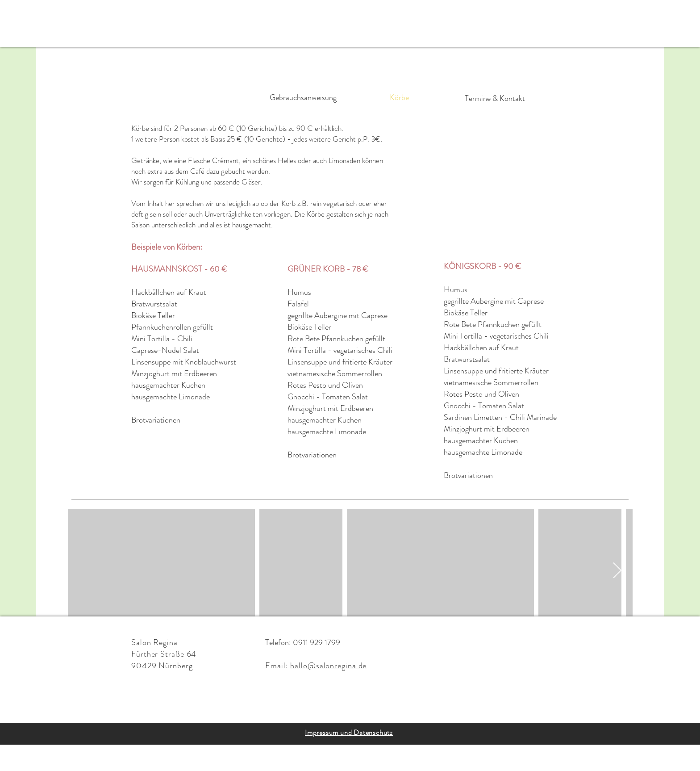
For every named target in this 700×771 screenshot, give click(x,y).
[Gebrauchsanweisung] (303, 98)
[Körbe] (399, 98)
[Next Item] (617, 571)
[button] (41, 22)
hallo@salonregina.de (328, 666)
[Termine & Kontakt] (495, 99)
